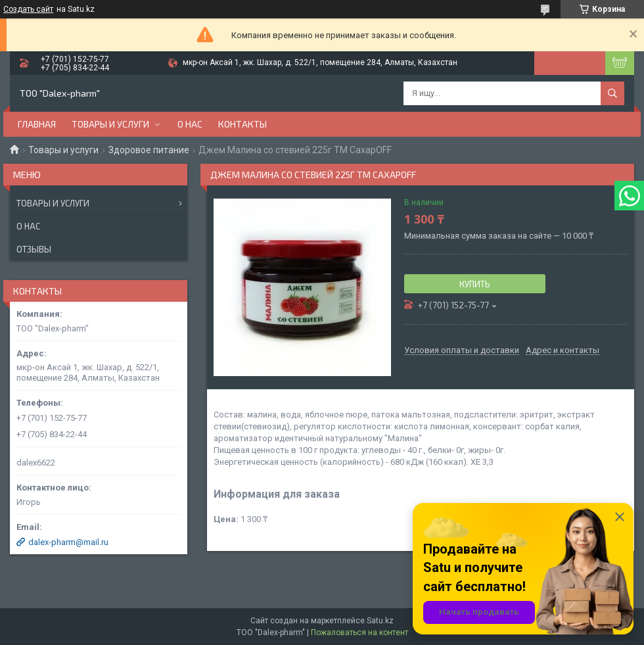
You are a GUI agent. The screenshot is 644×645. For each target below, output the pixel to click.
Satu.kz (380, 621)
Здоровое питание (149, 150)
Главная (37, 124)
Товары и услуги (110, 124)
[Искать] (612, 93)
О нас (190, 124)
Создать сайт (28, 9)
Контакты (242, 124)
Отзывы (34, 249)
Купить (475, 284)
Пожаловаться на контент (359, 633)
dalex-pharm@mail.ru (68, 542)
